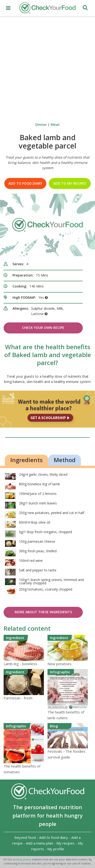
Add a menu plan (39, 843)
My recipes (65, 843)
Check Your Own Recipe (43, 328)
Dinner (41, 124)
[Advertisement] (47, 67)
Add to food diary (25, 183)
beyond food (25, 837)
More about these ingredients (43, 612)
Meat (55, 124)
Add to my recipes (70, 183)
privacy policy (22, 859)
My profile (56, 849)
